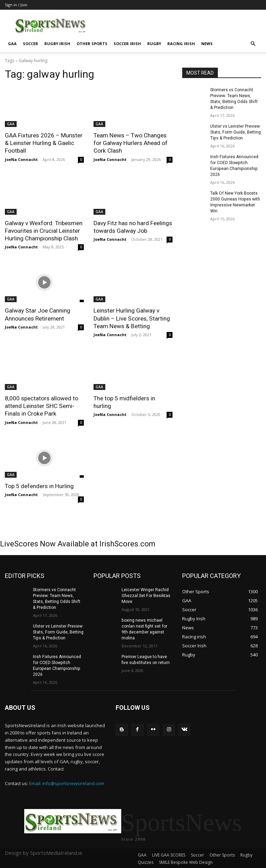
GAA (12, 44)
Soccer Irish (127, 44)
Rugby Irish (57, 44)
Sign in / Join (16, 5)
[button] (253, 44)
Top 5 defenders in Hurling (39, 485)
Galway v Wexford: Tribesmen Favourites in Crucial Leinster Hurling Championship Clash (43, 230)
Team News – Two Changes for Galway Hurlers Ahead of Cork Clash (130, 143)
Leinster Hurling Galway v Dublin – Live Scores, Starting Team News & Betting (131, 318)
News (207, 44)
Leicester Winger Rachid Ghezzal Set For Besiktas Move (146, 595)
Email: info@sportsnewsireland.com (67, 781)
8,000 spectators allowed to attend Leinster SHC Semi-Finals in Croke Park (42, 405)
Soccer (30, 44)
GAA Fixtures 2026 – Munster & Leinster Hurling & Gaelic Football (43, 143)
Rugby (154, 44)
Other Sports (92, 44)
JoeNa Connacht (21, 159)
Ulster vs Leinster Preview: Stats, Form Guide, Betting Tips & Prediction (236, 132)
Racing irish (181, 44)
